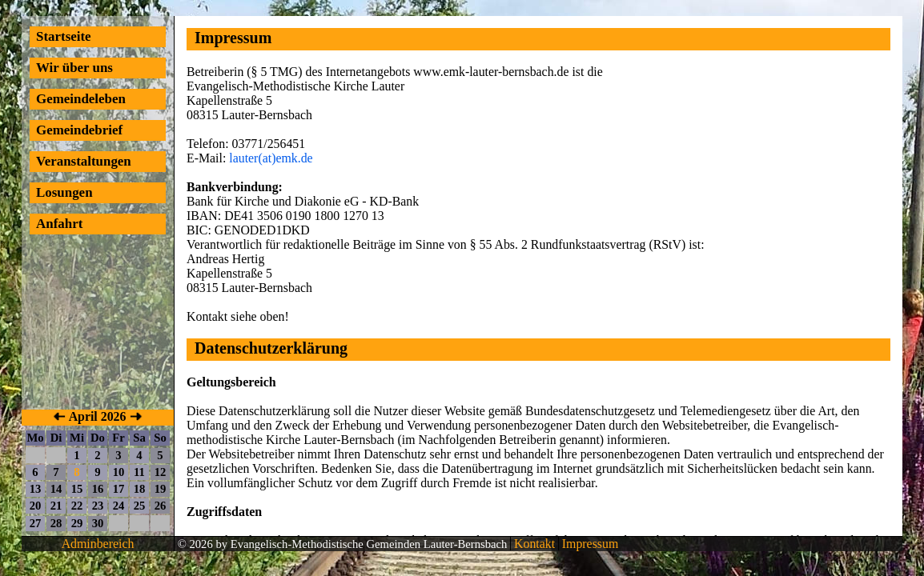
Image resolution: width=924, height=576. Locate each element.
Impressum (589, 544)
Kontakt (533, 544)
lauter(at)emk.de (271, 158)
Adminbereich (98, 544)
